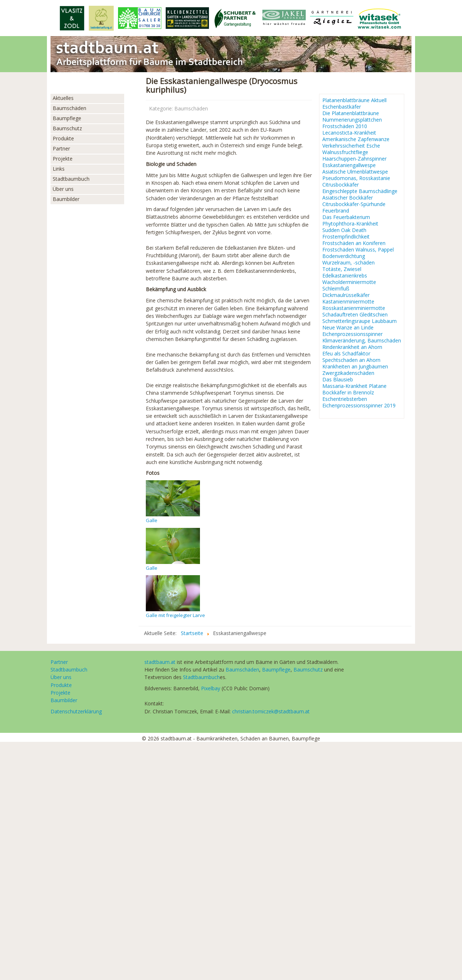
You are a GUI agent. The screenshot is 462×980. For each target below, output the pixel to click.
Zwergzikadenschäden (348, 373)
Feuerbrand (336, 211)
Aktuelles (63, 98)
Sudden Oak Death (344, 230)
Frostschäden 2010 (345, 126)
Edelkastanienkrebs (345, 276)
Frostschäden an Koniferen (354, 243)
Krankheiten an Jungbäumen (355, 367)
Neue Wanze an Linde (348, 328)
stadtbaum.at (160, 662)
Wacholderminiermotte (349, 282)
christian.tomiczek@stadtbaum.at (271, 711)
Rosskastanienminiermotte (354, 308)
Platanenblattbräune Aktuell (354, 100)
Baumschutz (67, 128)
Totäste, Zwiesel (342, 269)
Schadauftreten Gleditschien (355, 315)
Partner (61, 148)
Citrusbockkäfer (341, 185)
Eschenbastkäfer (342, 107)
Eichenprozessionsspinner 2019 (359, 406)
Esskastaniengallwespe (349, 165)
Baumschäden (69, 108)
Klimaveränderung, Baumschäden (362, 341)
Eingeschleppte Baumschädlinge (360, 191)
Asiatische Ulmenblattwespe (355, 172)
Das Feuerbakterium (346, 217)
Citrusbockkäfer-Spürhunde (354, 204)
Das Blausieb (338, 380)
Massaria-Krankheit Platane (354, 386)
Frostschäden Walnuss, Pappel (358, 250)
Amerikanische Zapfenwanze (356, 139)
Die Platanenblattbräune (351, 113)
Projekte (63, 159)
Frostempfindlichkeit (346, 237)
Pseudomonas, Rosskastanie (356, 178)
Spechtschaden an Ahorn (351, 360)
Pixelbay (211, 688)
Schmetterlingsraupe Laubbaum (359, 321)
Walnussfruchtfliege (345, 152)
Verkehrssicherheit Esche (351, 146)
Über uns (63, 189)
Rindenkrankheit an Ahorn (352, 347)
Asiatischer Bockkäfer (348, 198)
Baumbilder (66, 199)
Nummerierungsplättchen (352, 120)
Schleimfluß (336, 289)
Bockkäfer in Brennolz (348, 393)
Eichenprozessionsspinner (352, 334)
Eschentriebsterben (345, 399)
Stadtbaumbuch (71, 179)
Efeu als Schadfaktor (346, 354)
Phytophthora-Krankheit (350, 224)
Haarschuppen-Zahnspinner (354, 159)
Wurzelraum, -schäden (348, 263)
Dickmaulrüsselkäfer (346, 295)
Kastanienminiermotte (348, 302)
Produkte (63, 138)
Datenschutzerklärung (76, 711)
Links (59, 169)
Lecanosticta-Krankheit (349, 133)
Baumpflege (67, 118)
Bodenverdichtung (344, 256)
